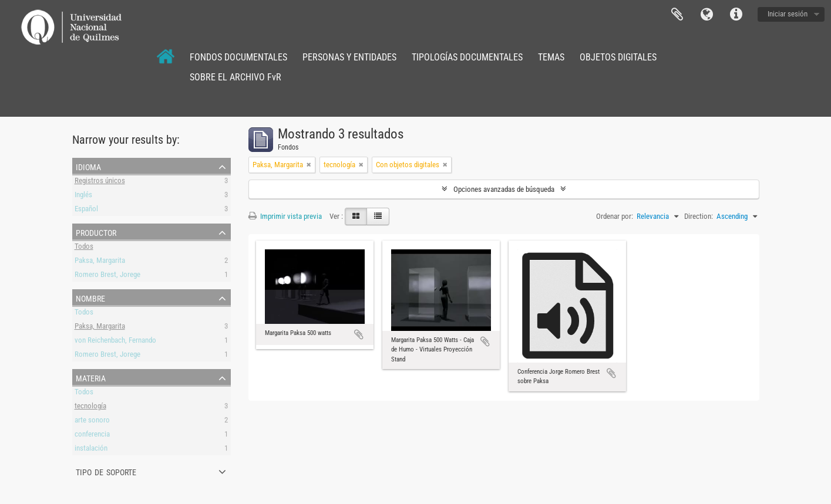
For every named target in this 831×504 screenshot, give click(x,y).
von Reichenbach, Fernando (115, 342)
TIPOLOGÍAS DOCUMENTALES (467, 57)
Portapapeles (677, 15)
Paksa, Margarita (100, 262)
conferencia (92, 436)
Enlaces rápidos (736, 15)
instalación (91, 450)
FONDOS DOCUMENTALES (238, 57)
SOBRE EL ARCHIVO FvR (235, 77)
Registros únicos (100, 182)
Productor (96, 232)
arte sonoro (92, 422)
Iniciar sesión (788, 14)
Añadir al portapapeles (359, 334)
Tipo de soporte (106, 471)
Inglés (83, 196)
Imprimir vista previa (285, 216)
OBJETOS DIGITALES (618, 57)
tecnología (90, 407)
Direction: (699, 216)
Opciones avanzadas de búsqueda (504, 189)
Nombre (90, 297)
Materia (91, 377)
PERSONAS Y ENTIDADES (349, 57)
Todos (84, 248)
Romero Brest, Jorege (107, 276)
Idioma (706, 15)
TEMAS (551, 57)
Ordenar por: (615, 216)
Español (86, 210)
